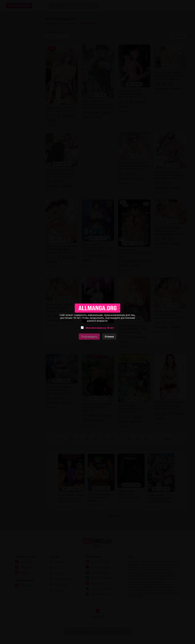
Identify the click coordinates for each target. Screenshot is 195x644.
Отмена (109, 337)
